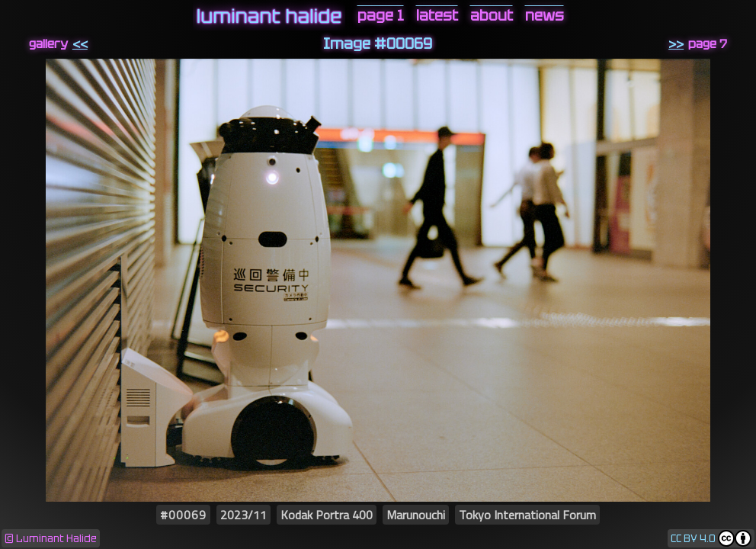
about (492, 16)
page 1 (381, 16)
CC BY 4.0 (693, 539)
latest (437, 16)
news (545, 16)
